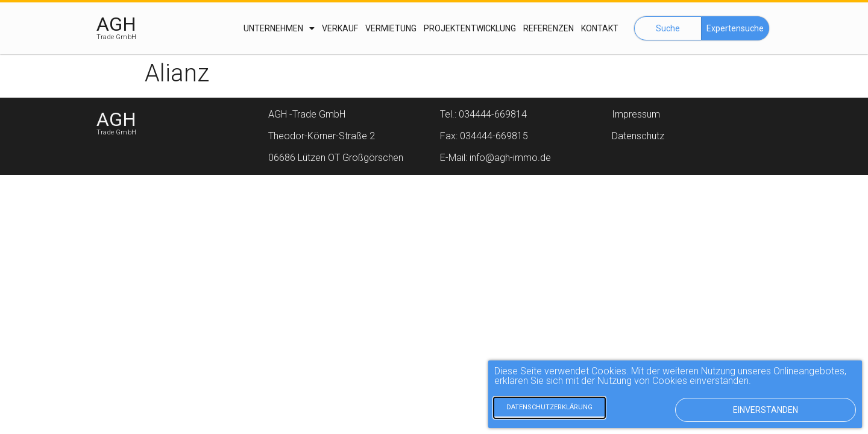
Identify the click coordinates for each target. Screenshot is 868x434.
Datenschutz (638, 136)
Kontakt (600, 28)
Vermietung (391, 28)
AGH (116, 24)
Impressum (636, 114)
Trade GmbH (116, 37)
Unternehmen (279, 28)
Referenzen (549, 28)
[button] (668, 28)
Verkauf (340, 28)
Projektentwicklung (470, 28)
